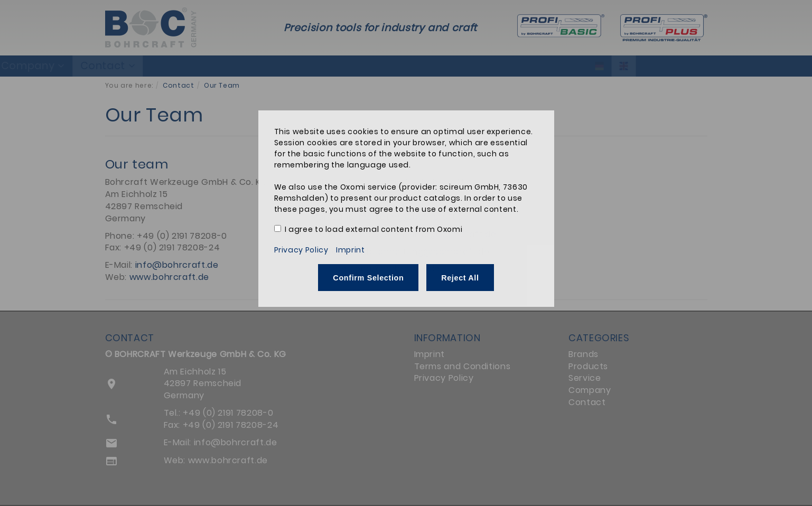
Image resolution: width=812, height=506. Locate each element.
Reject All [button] (460, 278)
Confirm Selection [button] (368, 278)
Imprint (350, 250)
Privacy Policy (301, 250)
